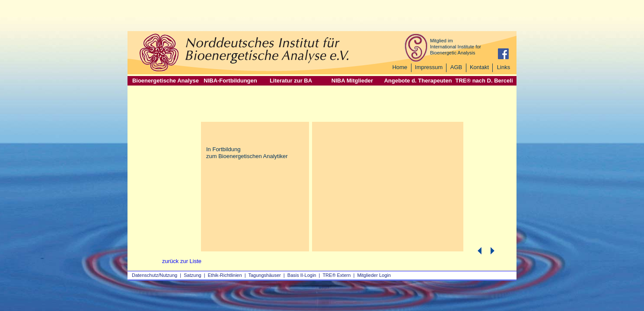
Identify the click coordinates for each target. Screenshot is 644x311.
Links (504, 67)
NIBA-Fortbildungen (230, 81)
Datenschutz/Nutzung (155, 275)
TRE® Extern (336, 275)
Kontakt (479, 67)
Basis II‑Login (302, 275)
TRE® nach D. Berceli (484, 81)
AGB (456, 67)
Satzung (192, 275)
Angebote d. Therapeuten (418, 81)
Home (400, 67)
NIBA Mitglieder (352, 81)
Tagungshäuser (265, 275)
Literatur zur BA (291, 81)
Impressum (429, 67)
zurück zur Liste (182, 261)
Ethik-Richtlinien (225, 275)
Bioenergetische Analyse (166, 81)
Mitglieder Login (374, 275)
